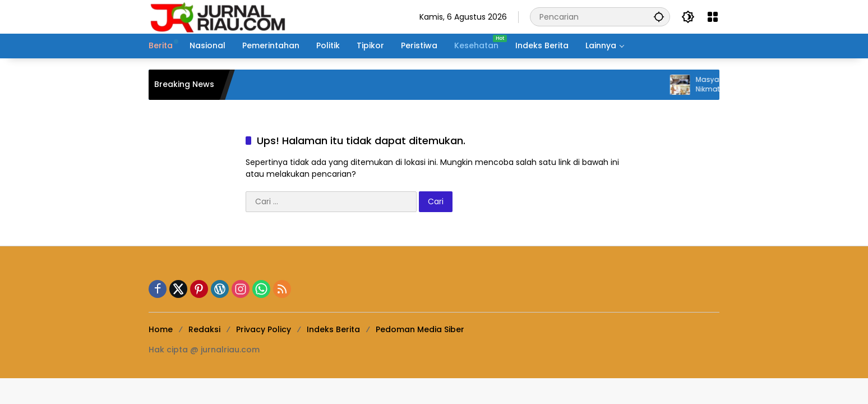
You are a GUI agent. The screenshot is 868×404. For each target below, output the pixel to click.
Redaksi (204, 329)
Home (161, 329)
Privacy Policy (264, 329)
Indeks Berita (333, 329)
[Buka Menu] (713, 17)
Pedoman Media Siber (420, 329)
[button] (659, 17)
